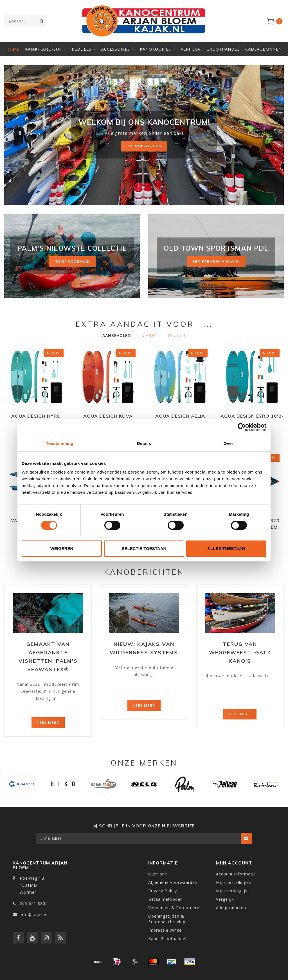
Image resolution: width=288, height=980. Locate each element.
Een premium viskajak (216, 262)
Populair (175, 335)
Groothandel (223, 49)
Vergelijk (225, 899)
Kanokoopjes (155, 49)
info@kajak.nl (34, 915)
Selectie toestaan (144, 548)
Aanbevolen (117, 335)
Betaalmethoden (166, 899)
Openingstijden (144, 146)
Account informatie (236, 874)
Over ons (158, 874)
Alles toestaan (226, 548)
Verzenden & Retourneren (175, 908)
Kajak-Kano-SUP (43, 49)
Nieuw (148, 335)
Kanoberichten (144, 572)
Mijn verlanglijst (233, 891)
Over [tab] (229, 443)
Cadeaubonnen (264, 49)
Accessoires (116, 49)
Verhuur (191, 49)
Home (13, 49)
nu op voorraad (72, 262)
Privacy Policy (163, 891)
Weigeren (62, 548)
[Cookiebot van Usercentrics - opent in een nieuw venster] (242, 427)
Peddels (82, 49)
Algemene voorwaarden (173, 882)
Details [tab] (144, 443)
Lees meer (48, 722)
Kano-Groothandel (167, 939)
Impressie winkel (166, 930)
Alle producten (231, 908)
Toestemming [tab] (60, 443)
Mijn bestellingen (234, 882)
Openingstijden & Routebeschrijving (167, 919)
